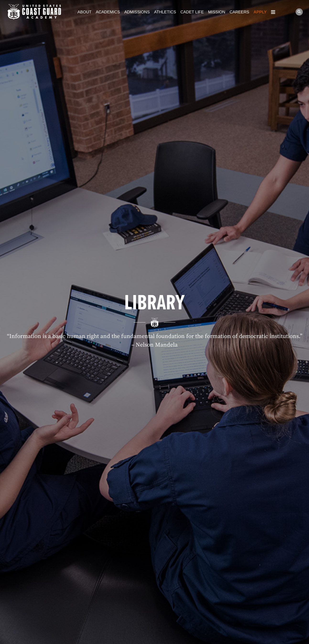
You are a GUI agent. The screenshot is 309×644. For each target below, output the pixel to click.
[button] (299, 12)
